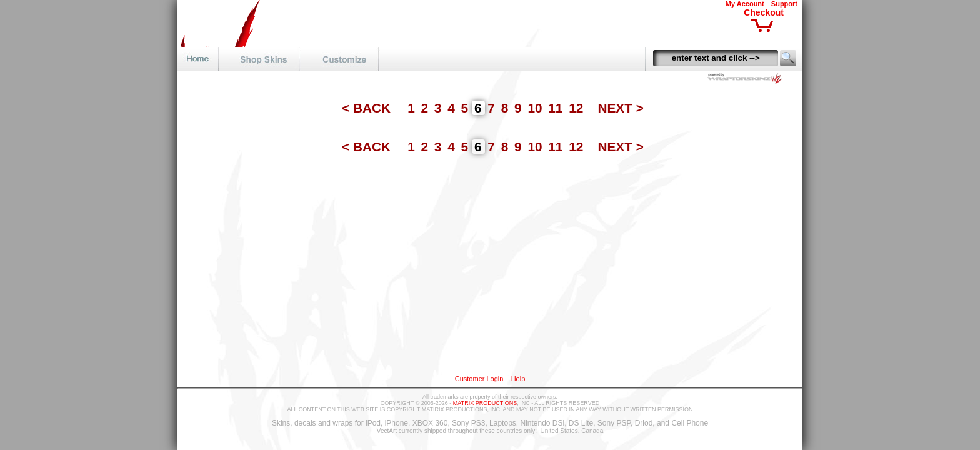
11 (557, 108)
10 (537, 108)
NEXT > (620, 108)
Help (518, 379)
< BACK (368, 108)
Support (784, 4)
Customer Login (479, 379)
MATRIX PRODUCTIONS (485, 403)
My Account (745, 4)
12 (578, 108)
